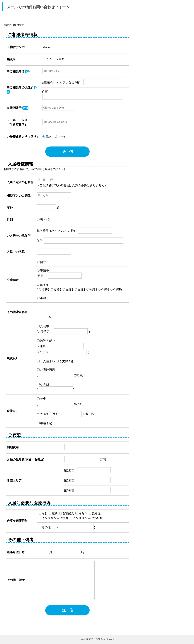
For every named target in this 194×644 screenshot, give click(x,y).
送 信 (68, 152)
